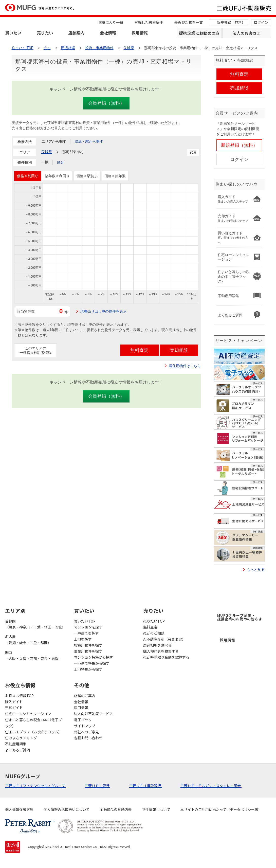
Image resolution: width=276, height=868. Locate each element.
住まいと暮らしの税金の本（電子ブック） (33, 723)
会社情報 (108, 33)
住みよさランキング (21, 738)
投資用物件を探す (88, 645)
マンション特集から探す (94, 657)
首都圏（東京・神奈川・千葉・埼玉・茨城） (34, 624)
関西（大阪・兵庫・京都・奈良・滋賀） (33, 655)
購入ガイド (14, 702)
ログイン (261, 22)
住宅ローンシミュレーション (28, 714)
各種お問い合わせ (88, 738)
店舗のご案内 (85, 696)
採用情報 (140, 33)
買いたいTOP (85, 621)
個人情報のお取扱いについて (67, 809)
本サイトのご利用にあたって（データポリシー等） (221, 809)
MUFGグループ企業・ (240, 617)
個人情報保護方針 (19, 809)
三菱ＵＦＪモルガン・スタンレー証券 (211, 786)
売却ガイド (14, 708)
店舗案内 (76, 33)
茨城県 (47, 152)
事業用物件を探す (88, 651)
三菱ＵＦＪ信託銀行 (145, 786)
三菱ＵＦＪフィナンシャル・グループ (35, 786)
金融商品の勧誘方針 (116, 809)
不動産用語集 (16, 744)
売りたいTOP (154, 621)
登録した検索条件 (149, 22)
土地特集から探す (88, 669)
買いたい (13, 33)
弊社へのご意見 (86, 732)
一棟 (45, 162)
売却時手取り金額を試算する (166, 657)
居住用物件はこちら (185, 366)
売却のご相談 (154, 633)
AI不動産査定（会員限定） (164, 639)
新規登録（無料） (231, 22)
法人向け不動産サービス (94, 714)
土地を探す (83, 639)
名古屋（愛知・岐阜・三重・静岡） (28, 640)
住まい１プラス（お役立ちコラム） (33, 732)
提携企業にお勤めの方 (199, 33)
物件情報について (156, 809)
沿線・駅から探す (89, 141)
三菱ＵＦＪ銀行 (97, 786)
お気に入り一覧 (111, 22)
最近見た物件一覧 (189, 22)
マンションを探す (88, 627)
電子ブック (83, 720)
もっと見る (256, 570)
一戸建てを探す (86, 633)
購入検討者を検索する (161, 651)
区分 (61, 162)
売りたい (45, 33)
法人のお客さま (247, 33)
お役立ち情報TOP (19, 696)
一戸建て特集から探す (92, 663)
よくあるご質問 (17, 750)
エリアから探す (54, 141)
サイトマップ (85, 726)
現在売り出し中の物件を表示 (103, 311)
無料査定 (150, 627)
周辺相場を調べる (157, 645)
